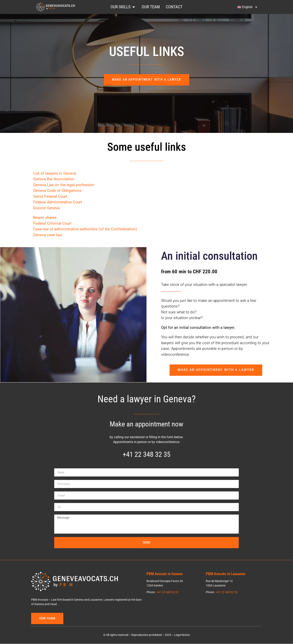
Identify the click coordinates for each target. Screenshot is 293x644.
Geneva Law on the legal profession (64, 185)
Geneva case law (48, 235)
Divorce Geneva (46, 208)
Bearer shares (45, 218)
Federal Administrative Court (58, 202)
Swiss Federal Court (50, 196)
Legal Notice (182, 635)
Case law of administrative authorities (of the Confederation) (85, 229)
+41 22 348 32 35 (146, 455)
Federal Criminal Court (52, 223)
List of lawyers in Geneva (55, 173)
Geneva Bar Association (54, 179)
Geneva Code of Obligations (57, 191)
